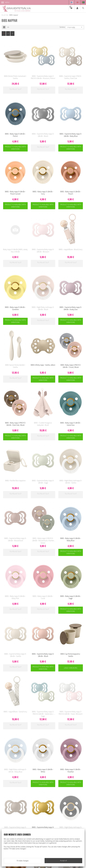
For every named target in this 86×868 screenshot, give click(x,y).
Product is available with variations (15, 148)
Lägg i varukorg (71, 668)
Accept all (63, 861)
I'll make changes (23, 861)
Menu (5, 2)
